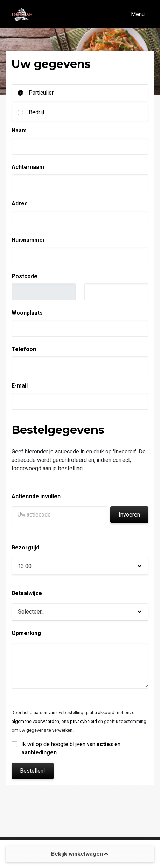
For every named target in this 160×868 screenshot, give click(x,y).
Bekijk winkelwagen (79, 854)
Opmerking (26, 633)
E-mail (20, 386)
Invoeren (129, 515)
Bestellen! (33, 771)
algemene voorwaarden (35, 721)
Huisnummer (28, 240)
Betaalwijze (27, 593)
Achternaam (28, 167)
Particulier (41, 93)
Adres (20, 203)
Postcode (25, 276)
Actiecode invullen (36, 496)
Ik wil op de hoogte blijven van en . (72, 748)
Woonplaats (27, 313)
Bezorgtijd (25, 548)
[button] (80, 566)
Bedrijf (37, 112)
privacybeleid (84, 721)
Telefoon (24, 349)
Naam (19, 131)
